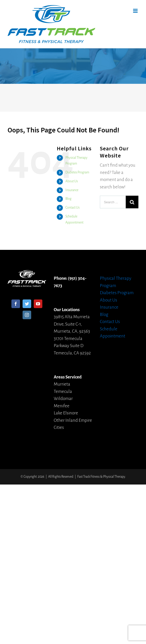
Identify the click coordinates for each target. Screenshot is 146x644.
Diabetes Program (77, 172)
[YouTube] (38, 304)
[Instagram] (27, 315)
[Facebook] (16, 304)
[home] (27, 274)
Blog (68, 199)
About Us (72, 181)
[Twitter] (27, 304)
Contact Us (72, 208)
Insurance (72, 190)
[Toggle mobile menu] (136, 11)
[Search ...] (113, 202)
